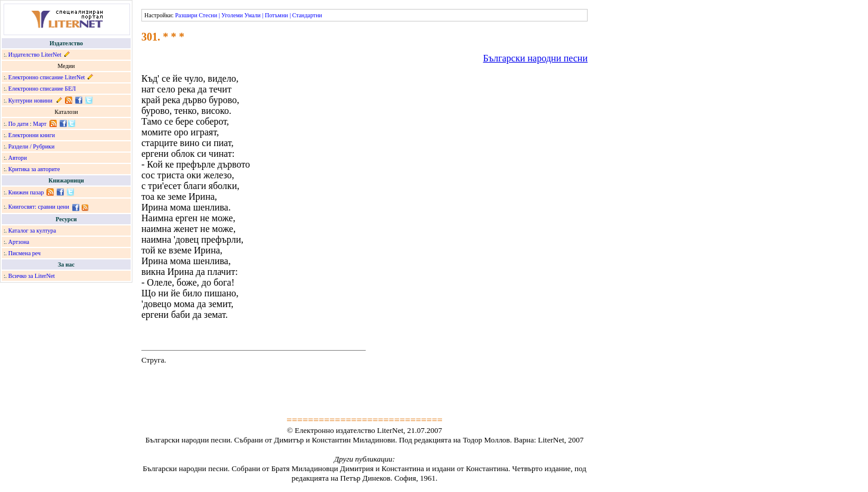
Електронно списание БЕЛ (42, 89)
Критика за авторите (34, 169)
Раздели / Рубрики (32, 146)
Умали (253, 15)
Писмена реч (24, 253)
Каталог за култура (32, 230)
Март (40, 124)
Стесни (208, 15)
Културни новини (30, 100)
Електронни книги (32, 135)
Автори (18, 158)
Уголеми (232, 15)
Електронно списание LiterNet (47, 77)
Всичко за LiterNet (32, 276)
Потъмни (277, 15)
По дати (18, 124)
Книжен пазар (26, 192)
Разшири (186, 15)
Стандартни (307, 15)
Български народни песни (535, 58)
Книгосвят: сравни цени (39, 207)
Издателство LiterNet (35, 55)
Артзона (19, 242)
